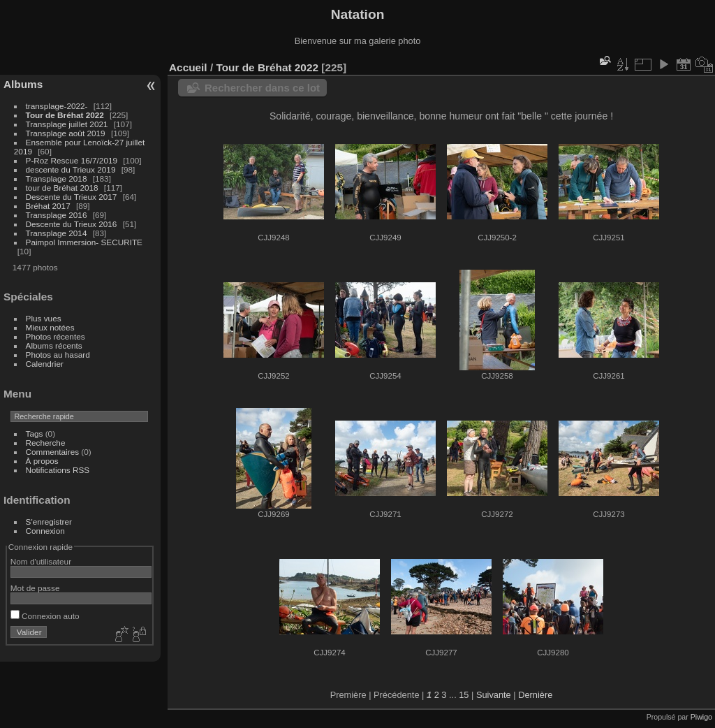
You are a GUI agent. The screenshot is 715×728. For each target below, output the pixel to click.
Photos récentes (56, 336)
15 (464, 695)
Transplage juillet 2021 (67, 124)
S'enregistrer (49, 522)
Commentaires (53, 452)
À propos (42, 461)
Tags (35, 434)
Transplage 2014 (57, 233)
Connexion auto (45, 616)
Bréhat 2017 (48, 206)
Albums (23, 84)
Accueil (188, 67)
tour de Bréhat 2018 (62, 188)
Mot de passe (35, 588)
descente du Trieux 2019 (71, 169)
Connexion (45, 531)
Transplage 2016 (57, 215)
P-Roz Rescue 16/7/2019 (72, 160)
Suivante (494, 695)
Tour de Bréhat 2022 (65, 115)
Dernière (535, 695)
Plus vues (44, 318)
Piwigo (701, 717)
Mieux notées (50, 327)
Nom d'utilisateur (41, 561)
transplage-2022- (57, 106)
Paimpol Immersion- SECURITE (84, 242)
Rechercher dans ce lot (262, 88)
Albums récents (54, 345)
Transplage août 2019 (66, 133)
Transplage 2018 (57, 179)
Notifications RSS (58, 470)
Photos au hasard (58, 355)
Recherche (46, 443)
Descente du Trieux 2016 (72, 224)
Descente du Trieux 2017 (72, 197)
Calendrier (45, 364)
